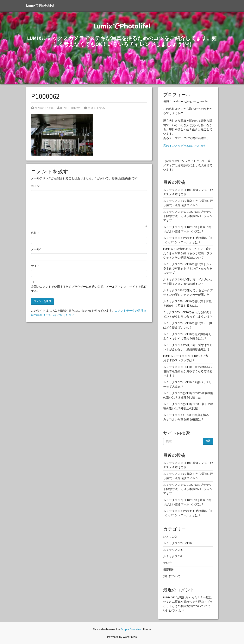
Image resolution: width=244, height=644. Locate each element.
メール (36, 249)
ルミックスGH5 (173, 550)
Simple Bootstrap (132, 629)
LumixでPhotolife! (40, 5)
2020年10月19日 (43, 108)
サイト (35, 266)
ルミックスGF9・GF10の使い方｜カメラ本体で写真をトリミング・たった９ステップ (188, 268)
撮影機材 (169, 570)
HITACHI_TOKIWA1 (69, 108)
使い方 (168, 563)
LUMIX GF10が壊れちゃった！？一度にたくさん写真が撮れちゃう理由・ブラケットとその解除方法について (188, 253)
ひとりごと (170, 536)
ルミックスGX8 (173, 556)
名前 (35, 233)
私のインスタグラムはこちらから (185, 146)
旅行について (172, 576)
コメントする (95, 108)
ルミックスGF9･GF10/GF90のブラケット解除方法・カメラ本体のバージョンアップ (188, 216)
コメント (37, 186)
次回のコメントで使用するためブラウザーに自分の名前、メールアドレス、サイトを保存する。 (89, 289)
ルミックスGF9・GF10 (177, 543)
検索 (208, 441)
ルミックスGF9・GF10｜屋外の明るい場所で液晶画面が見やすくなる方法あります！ (188, 371)
